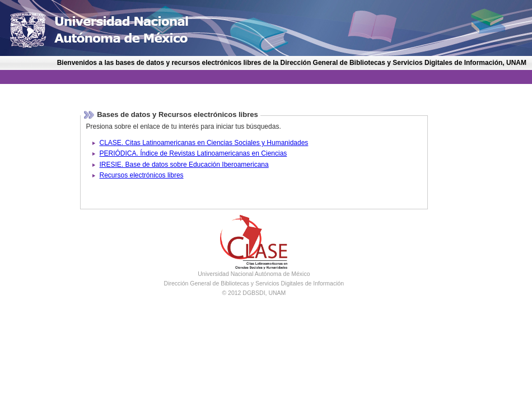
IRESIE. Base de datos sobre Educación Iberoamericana (184, 165)
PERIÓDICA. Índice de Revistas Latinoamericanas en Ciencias (193, 153)
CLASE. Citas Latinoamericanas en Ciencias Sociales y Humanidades (204, 143)
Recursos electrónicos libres (142, 175)
